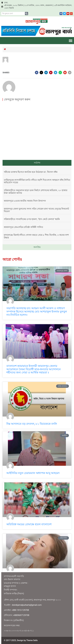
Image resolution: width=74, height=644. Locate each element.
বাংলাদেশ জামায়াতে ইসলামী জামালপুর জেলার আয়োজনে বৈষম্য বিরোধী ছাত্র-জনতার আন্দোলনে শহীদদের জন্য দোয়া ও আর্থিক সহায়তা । (34, 369)
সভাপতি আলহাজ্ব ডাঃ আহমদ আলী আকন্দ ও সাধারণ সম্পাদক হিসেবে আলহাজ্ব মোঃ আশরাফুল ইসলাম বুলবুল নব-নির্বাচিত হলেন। (37, 311)
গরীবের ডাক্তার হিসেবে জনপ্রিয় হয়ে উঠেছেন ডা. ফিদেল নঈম (31, 172)
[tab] (37, 163)
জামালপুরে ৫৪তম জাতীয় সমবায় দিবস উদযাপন (25, 201)
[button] (70, 41)
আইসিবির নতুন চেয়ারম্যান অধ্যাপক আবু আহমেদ (33, 473)
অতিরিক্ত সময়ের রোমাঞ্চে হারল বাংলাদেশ (29, 524)
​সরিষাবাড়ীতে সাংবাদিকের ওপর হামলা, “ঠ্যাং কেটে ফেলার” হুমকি (32, 219)
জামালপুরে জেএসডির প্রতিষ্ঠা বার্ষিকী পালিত (23, 227)
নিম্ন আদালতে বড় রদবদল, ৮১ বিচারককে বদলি (32, 424)
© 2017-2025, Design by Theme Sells (21, 640)
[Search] (27, 14)
